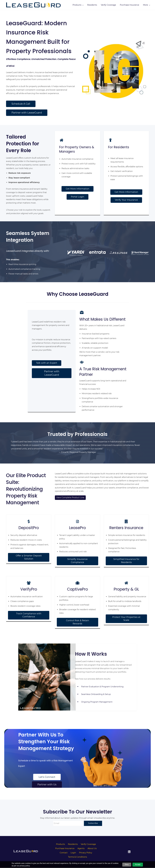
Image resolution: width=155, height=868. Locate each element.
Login (73, 853)
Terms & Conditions (77, 857)
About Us (92, 849)
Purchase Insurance (65, 849)
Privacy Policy (86, 853)
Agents (81, 849)
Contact (64, 853)
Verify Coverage (88, 845)
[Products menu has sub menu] (98, 5)
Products (60, 845)
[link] (47, 646)
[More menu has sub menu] (144, 5)
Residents (73, 845)
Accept (138, 864)
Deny (127, 864)
